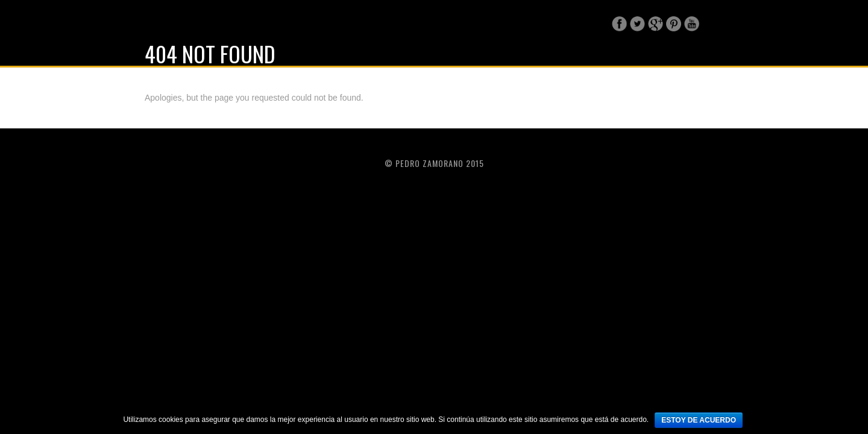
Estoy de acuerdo (699, 420)
